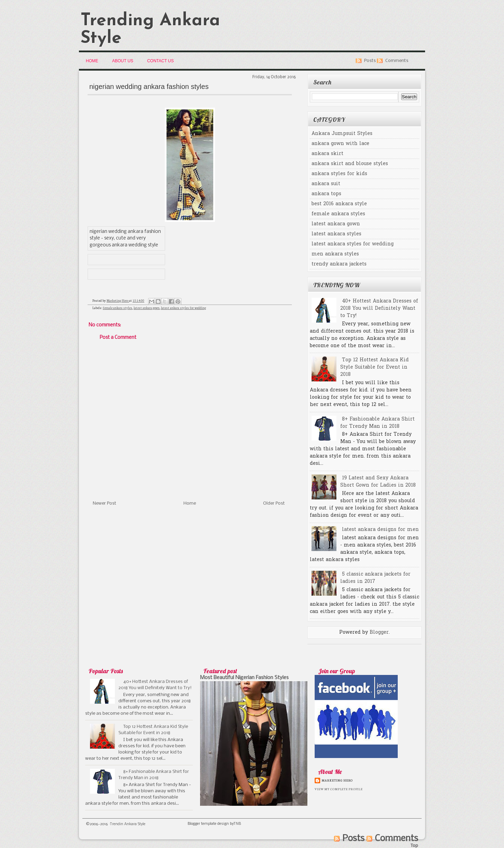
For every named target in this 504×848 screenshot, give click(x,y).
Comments (397, 61)
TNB (237, 824)
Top (414, 846)
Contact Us (160, 61)
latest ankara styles (336, 234)
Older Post (274, 503)
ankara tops (326, 194)
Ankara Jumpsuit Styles (342, 134)
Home (92, 61)
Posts (370, 61)
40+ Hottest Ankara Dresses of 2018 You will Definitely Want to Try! (379, 309)
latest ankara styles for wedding (183, 308)
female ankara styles (118, 308)
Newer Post (105, 503)
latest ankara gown (147, 308)
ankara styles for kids (339, 174)
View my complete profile (339, 789)
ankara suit (326, 184)
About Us (123, 61)
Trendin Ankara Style (128, 824)
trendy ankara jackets (339, 264)
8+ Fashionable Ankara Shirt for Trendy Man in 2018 (377, 423)
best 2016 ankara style (339, 204)
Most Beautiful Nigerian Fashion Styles (244, 678)
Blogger (379, 633)
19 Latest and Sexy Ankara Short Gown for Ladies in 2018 (378, 482)
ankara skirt (327, 154)
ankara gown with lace (340, 144)
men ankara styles (335, 254)
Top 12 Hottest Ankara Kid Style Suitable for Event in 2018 (375, 367)
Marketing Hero (337, 780)
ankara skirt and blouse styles (350, 164)
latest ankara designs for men (380, 530)
